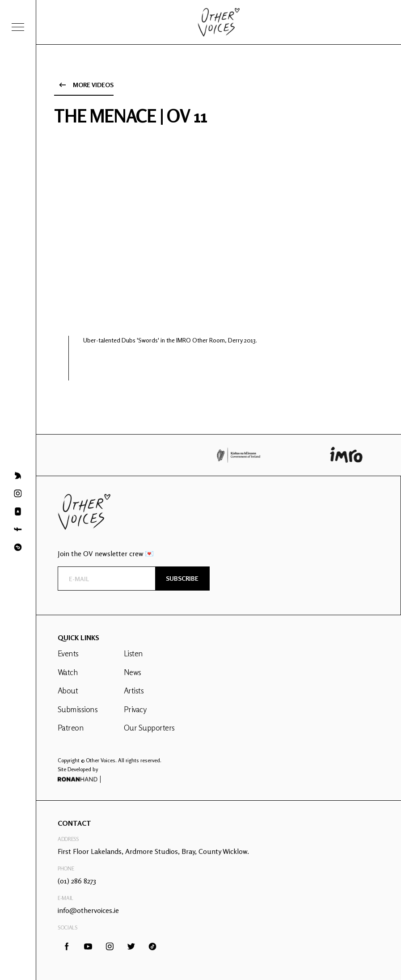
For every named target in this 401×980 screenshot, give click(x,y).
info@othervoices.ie (88, 910)
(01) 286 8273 (77, 881)
